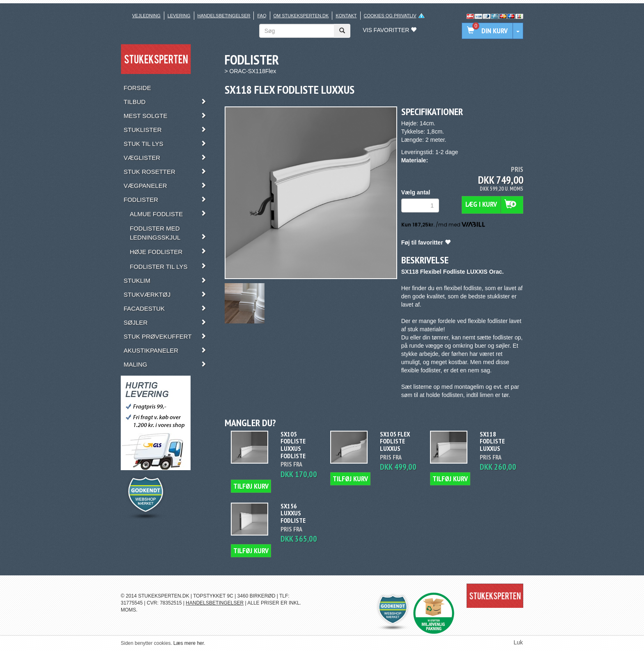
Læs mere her (189, 643)
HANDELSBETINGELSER (215, 603)
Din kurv (487, 29)
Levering (179, 16)
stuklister (498, 296)
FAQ (262, 16)
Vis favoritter (390, 30)
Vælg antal (416, 192)
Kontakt (346, 16)
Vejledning (146, 16)
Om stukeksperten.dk (301, 16)
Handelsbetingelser (224, 16)
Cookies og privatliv (390, 16)
